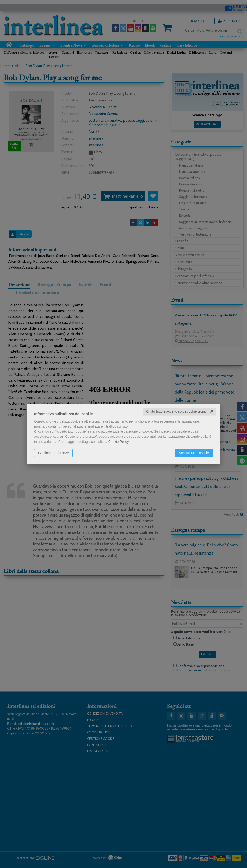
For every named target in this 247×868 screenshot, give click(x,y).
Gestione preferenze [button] (53, 453)
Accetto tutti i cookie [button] (194, 453)
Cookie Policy (118, 442)
